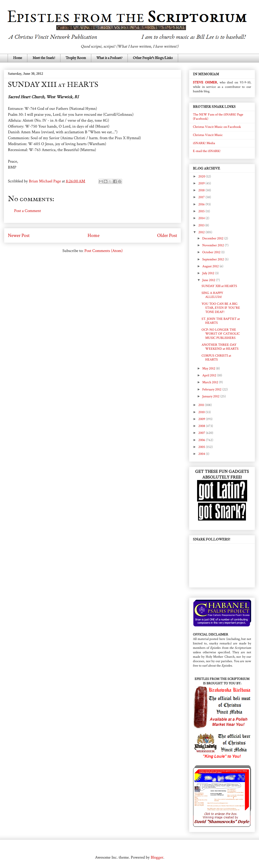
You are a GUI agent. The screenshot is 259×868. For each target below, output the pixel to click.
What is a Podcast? (109, 58)
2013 (202, 225)
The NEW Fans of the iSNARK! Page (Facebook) (218, 117)
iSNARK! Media (204, 143)
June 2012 (209, 280)
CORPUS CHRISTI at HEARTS (216, 358)
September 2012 (213, 259)
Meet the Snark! (44, 58)
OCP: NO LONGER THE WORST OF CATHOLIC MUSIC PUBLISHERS (221, 334)
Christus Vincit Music (208, 135)
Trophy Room (76, 58)
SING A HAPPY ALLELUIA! (212, 295)
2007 (202, 433)
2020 (202, 176)
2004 (202, 454)
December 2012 (213, 238)
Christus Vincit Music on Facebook (217, 127)
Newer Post (19, 235)
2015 (202, 211)
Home (18, 58)
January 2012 (211, 396)
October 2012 (212, 252)
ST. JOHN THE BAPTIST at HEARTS (221, 321)
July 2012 (209, 273)
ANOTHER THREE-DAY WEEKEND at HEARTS (220, 347)
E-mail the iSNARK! (207, 151)
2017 (202, 197)
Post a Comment (28, 211)
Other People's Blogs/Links (153, 58)
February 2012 (212, 389)
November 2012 (213, 245)
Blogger (157, 857)
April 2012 (210, 375)
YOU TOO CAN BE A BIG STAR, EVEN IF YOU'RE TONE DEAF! (221, 308)
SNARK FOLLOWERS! (212, 539)
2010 (202, 412)
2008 (202, 426)
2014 (202, 218)
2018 (202, 190)
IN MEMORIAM (206, 74)
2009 (202, 419)
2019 (202, 183)
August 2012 (211, 266)
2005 (202, 447)
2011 (202, 405)
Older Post (167, 235)
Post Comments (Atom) (103, 251)
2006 (202, 440)
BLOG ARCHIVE (206, 168)
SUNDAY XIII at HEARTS (219, 286)
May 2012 (209, 368)
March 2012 (211, 382)
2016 (202, 204)
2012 (202, 232)
